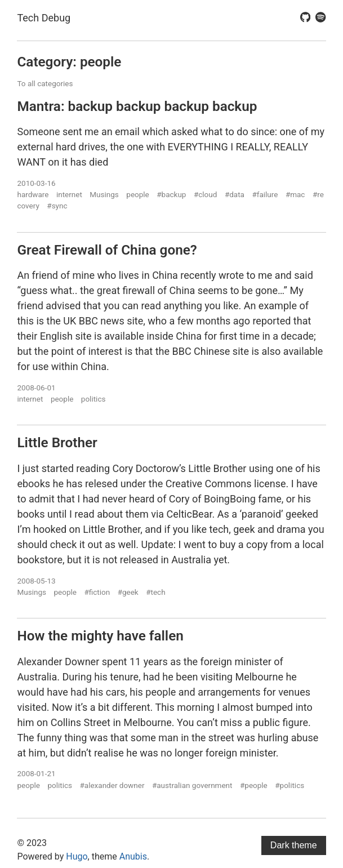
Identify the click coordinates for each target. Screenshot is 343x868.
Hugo (77, 856)
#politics (289, 785)
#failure (265, 194)
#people (254, 785)
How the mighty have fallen (100, 636)
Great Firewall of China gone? (107, 250)
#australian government (192, 785)
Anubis (133, 856)
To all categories (45, 83)
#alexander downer (112, 785)
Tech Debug (44, 18)
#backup (171, 194)
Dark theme (294, 845)
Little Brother (57, 442)
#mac (295, 194)
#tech (155, 592)
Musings (104, 194)
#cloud (205, 194)
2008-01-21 (36, 773)
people (137, 194)
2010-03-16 (36, 183)
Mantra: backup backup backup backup (137, 106)
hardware (33, 194)
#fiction (97, 592)
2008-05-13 (36, 581)
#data (235, 194)
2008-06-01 (36, 388)
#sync (57, 206)
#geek (128, 592)
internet (69, 194)
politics (93, 399)
